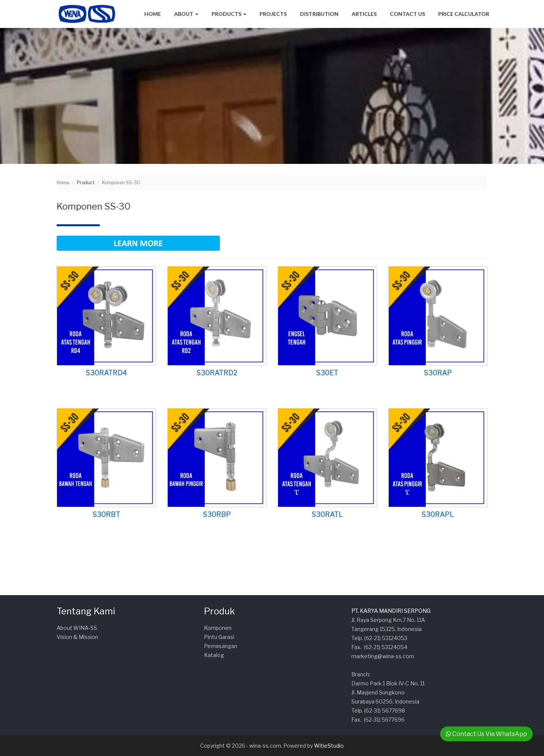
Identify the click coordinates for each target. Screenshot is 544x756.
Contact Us (407, 14)
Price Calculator (464, 14)
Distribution (319, 14)
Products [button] (229, 14)
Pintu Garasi (219, 637)
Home (153, 14)
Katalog (214, 655)
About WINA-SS (77, 628)
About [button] (186, 14)
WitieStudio (329, 746)
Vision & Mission (77, 637)
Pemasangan (221, 646)
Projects (273, 14)
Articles (364, 14)
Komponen (218, 628)
